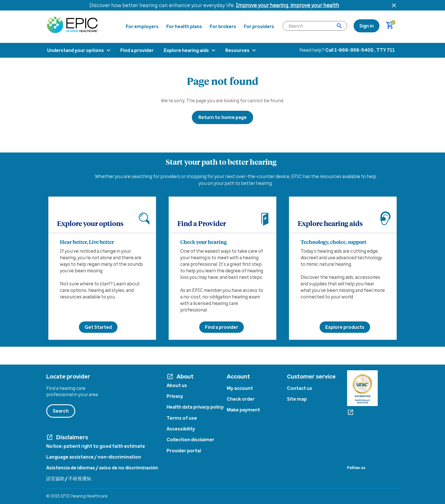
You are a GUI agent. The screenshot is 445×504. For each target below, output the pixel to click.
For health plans (184, 26)
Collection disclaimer (190, 440)
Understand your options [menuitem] (75, 50)
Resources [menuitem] (237, 50)
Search (61, 411)
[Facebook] (348, 476)
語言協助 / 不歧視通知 (69, 478)
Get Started (98, 327)
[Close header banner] (394, 5)
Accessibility (181, 429)
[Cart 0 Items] (392, 26)
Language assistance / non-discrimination (94, 457)
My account (240, 388)
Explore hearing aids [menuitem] (186, 50)
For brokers (223, 26)
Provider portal (184, 451)
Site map (297, 399)
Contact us (300, 388)
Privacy (175, 396)
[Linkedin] (370, 476)
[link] (367, 26)
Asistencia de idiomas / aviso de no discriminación (102, 468)
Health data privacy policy (195, 407)
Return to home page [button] (223, 117)
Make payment (243, 410)
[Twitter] (359, 476)
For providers (259, 26)
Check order (241, 399)
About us (177, 385)
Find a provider (222, 327)
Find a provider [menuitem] (137, 50)
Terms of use (182, 418)
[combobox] (315, 26)
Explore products (345, 327)
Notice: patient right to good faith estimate (96, 446)
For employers (142, 26)
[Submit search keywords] (339, 26)
